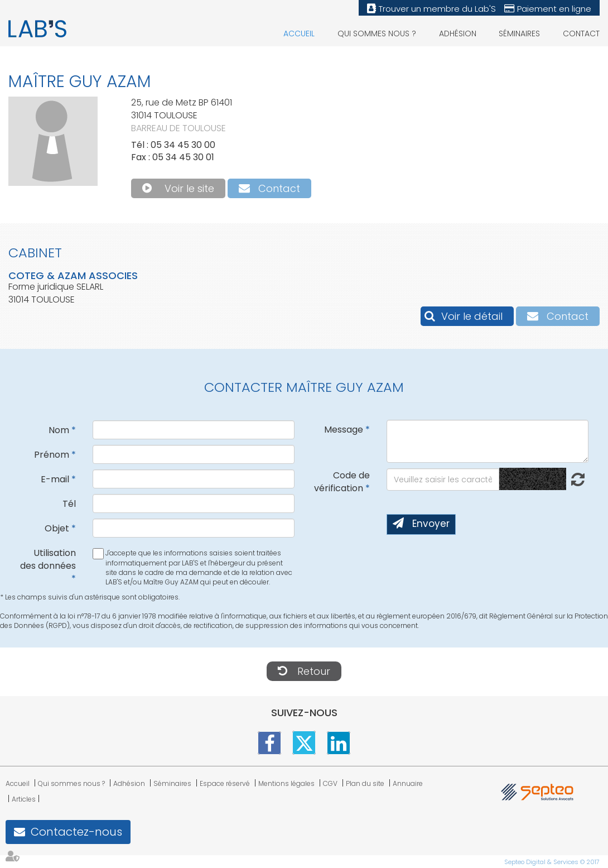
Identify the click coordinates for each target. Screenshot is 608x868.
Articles (24, 799)
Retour (314, 671)
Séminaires (519, 33)
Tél (69, 504)
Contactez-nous (76, 832)
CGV (330, 783)
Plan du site (365, 783)
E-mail (55, 479)
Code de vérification (342, 482)
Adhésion (458, 33)
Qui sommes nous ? (377, 33)
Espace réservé (225, 783)
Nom (59, 430)
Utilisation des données (48, 559)
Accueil (299, 33)
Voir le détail (472, 316)
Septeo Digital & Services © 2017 (552, 862)
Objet (57, 528)
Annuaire (408, 783)
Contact (581, 33)
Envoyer (431, 524)
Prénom (52, 455)
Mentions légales (286, 783)
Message (344, 430)
